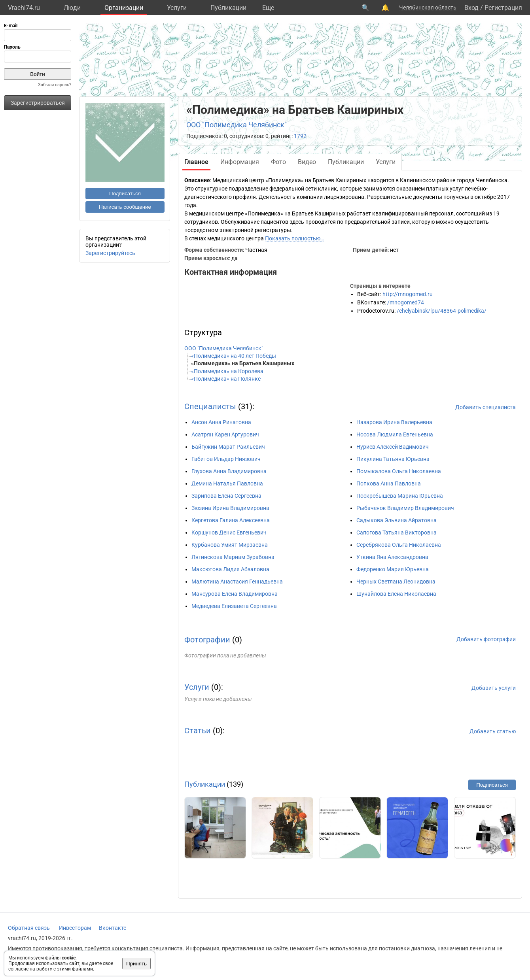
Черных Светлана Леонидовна (396, 582)
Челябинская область (428, 8)
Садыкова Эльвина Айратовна (397, 520)
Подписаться (125, 194)
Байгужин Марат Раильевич (228, 447)
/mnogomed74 (406, 302)
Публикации (228, 8)
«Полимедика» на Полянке (226, 379)
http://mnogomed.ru (408, 294)
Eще (268, 8)
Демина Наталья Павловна (227, 483)
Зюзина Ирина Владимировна (230, 508)
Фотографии (207, 640)
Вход (471, 8)
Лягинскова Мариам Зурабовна (233, 557)
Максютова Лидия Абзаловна (230, 569)
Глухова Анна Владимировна (229, 471)
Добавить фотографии (486, 639)
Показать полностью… (294, 238)
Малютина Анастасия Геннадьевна (237, 582)
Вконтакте (113, 928)
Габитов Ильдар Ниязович (226, 459)
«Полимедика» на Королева (227, 371)
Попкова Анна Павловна (389, 483)
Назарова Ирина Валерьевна (394, 422)
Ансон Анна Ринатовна (221, 422)
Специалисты (210, 406)
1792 (300, 136)
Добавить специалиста (486, 407)
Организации (124, 8)
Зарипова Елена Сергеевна (226, 496)
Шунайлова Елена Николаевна (396, 594)
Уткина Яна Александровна (392, 557)
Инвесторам (75, 928)
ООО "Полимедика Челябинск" (237, 125)
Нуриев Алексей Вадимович (393, 447)
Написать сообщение (125, 207)
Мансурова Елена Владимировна (235, 594)
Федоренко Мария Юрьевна (393, 569)
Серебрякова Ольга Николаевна (399, 545)
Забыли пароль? (55, 85)
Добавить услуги (494, 688)
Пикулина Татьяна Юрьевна (393, 459)
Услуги (177, 8)
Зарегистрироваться (38, 103)
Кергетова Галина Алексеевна (231, 520)
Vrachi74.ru (24, 8)
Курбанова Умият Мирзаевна (230, 545)
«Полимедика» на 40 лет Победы (234, 356)
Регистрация (503, 8)
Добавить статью (493, 731)
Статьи (198, 731)
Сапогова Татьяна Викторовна (397, 532)
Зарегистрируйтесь (110, 253)
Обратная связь (29, 928)
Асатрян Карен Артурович (225, 434)
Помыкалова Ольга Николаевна (399, 471)
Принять (136, 964)
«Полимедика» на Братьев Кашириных (243, 363)
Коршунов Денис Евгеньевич (229, 532)
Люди (72, 8)
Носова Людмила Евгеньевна (395, 434)
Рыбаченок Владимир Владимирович (405, 508)
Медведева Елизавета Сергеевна (234, 606)
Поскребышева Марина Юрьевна (400, 496)
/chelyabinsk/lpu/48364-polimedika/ (442, 311)
